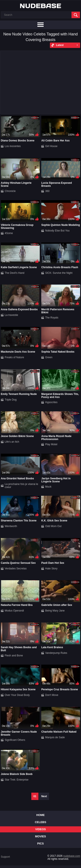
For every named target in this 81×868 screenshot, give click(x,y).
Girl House (51, 146)
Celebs (40, 822)
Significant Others (15, 740)
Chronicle (10, 191)
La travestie (11, 315)
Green (49, 357)
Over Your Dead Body (17, 695)
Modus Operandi (14, 611)
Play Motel (51, 444)
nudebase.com (72, 856)
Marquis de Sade (55, 737)
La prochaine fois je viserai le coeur (21, 486)
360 (47, 191)
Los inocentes (13, 146)
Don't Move (52, 695)
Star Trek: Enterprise (17, 780)
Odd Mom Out (53, 526)
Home (40, 815)
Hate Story (51, 569)
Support (5, 857)
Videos (40, 829)
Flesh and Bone (14, 656)
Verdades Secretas (16, 569)
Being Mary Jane (55, 611)
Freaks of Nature (14, 357)
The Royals (52, 318)
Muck (48, 487)
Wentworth (11, 526)
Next (44, 796)
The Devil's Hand (15, 273)
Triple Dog (11, 400)
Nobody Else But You (57, 231)
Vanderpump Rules (56, 653)
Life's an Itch (12, 442)
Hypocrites (51, 402)
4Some (9, 233)
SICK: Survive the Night (59, 273)
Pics (40, 843)
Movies (40, 836)
